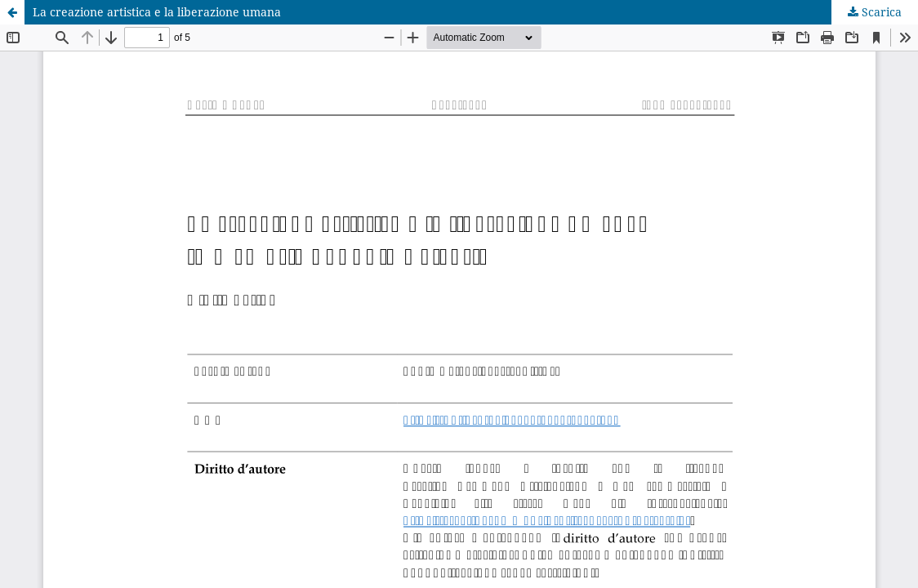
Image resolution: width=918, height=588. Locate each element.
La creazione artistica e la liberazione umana (157, 12)
